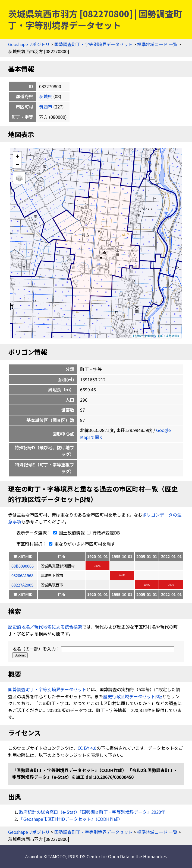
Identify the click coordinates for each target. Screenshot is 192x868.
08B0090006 (23, 566)
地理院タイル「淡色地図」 (163, 336)
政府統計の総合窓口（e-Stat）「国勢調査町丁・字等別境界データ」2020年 (92, 812)
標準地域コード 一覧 (157, 44)
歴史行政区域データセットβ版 (133, 696)
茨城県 (46, 96)
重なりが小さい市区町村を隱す (81, 544)
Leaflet (138, 336)
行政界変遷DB (103, 533)
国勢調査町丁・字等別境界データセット (93, 44)
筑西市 (46, 107)
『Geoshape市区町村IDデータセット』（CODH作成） (71, 819)
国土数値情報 (68, 533)
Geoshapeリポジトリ (29, 44)
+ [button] (18, 156)
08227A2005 (22, 585)
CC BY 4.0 (87, 748)
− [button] (18, 164)
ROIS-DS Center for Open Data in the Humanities (117, 856)
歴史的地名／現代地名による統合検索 (45, 627)
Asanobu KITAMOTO (45, 856)
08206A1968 (22, 575)
